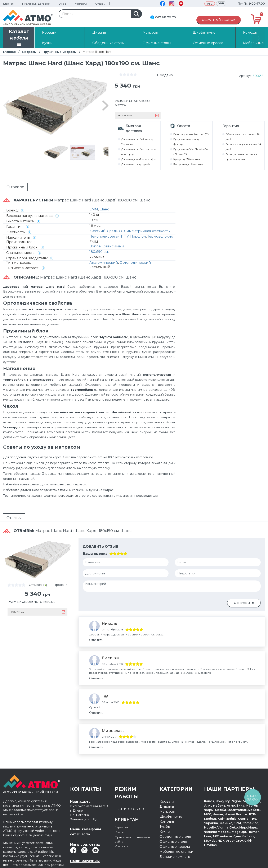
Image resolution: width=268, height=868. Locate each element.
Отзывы (100, 4)
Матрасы (29, 52)
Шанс (104, 195)
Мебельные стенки (177, 830)
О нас (62, 4)
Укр (221, 3)
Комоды (167, 800)
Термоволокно (160, 222)
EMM (94, 195)
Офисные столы (174, 820)
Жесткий (97, 217)
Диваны (167, 785)
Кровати (167, 780)
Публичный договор (36, 4)
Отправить (244, 583)
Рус (210, 4)
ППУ (125, 222)
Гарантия (123, 805)
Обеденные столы (176, 815)
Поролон (138, 222)
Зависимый (114, 232)
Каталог (19, 38)
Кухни (165, 810)
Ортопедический (135, 248)
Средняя (115, 217)
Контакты (81, 4)
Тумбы (165, 805)
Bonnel (96, 232)
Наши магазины (85, 839)
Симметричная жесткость (147, 217)
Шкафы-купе (171, 795)
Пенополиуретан (104, 222)
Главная (8, 4)
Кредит (121, 810)
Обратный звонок (219, 20)
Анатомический (104, 248)
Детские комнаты (175, 835)
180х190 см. (99, 237)
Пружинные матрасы (60, 52)
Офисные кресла (175, 825)
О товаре (8, 176)
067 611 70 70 (166, 17)
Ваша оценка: (95, 534)
